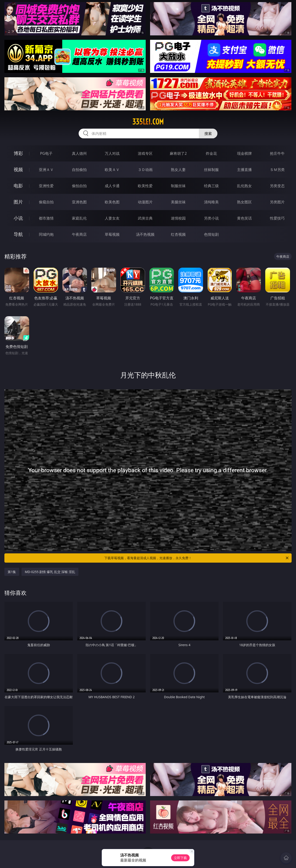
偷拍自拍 (79, 186)
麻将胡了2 (178, 153)
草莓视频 (112, 234)
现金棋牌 (244, 153)
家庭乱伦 (79, 218)
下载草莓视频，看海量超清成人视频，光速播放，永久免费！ (197, 558)
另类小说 (211, 218)
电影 (18, 186)
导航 (18, 234)
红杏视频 (178, 234)
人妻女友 (112, 218)
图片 (18, 202)
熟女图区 (244, 202)
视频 (18, 169)
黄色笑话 (244, 218)
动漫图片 (145, 202)
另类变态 (277, 186)
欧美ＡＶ (112, 170)
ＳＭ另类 (277, 170)
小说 (18, 218)
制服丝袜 (178, 186)
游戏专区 (145, 153)
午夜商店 (79, 234)
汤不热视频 (145, 234)
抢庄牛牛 (277, 153)
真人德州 (79, 153)
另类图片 (277, 202)
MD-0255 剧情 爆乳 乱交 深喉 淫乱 (50, 572)
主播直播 (244, 170)
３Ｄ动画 (145, 170)
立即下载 (180, 858)
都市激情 (46, 218)
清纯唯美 (211, 202)
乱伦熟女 (244, 186)
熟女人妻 (178, 170)
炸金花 (211, 153)
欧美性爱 (145, 186)
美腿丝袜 (178, 202)
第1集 (12, 572)
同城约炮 (46, 234)
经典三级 (211, 186)
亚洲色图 (79, 202)
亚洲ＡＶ (46, 170)
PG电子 (46, 153)
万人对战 (112, 153)
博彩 (18, 153)
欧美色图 (112, 202)
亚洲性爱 (46, 186)
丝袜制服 (211, 170)
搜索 (208, 133)
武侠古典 (145, 218)
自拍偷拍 (79, 170)
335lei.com (148, 122)
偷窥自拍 (46, 202)
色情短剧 (211, 234)
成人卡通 (112, 186)
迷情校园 (178, 218)
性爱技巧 (277, 218)
